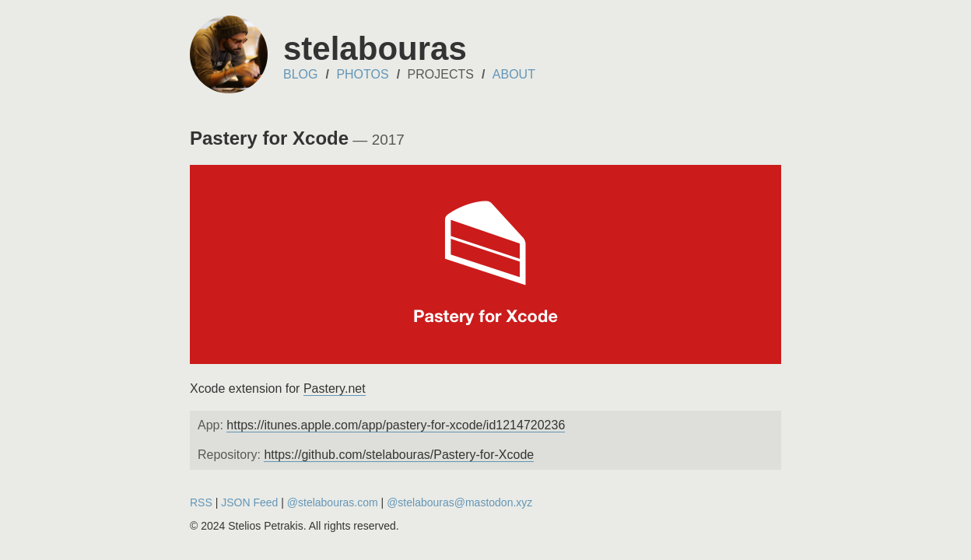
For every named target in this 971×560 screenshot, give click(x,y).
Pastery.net (335, 388)
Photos (362, 74)
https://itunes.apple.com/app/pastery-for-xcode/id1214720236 (396, 425)
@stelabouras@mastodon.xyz (459, 502)
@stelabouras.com (333, 502)
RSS (201, 502)
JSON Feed (249, 502)
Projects (441, 74)
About (514, 74)
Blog (300, 74)
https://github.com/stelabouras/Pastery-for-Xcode (399, 455)
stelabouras (375, 49)
